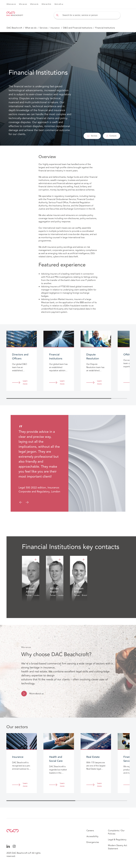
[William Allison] (36, 560)
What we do (34, 4)
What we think (46, 4)
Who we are (23, 4)
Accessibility (92, 836)
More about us (36, 694)
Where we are (11, 4)
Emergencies (93, 842)
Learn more (25, 383)
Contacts (111, 136)
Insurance (55, 28)
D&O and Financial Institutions (78, 28)
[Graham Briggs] (84, 560)
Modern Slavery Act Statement (118, 847)
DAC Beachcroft (14, 28)
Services (44, 28)
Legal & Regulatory (117, 840)
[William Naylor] (60, 560)
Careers (90, 831)
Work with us (59, 4)
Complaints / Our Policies (116, 832)
